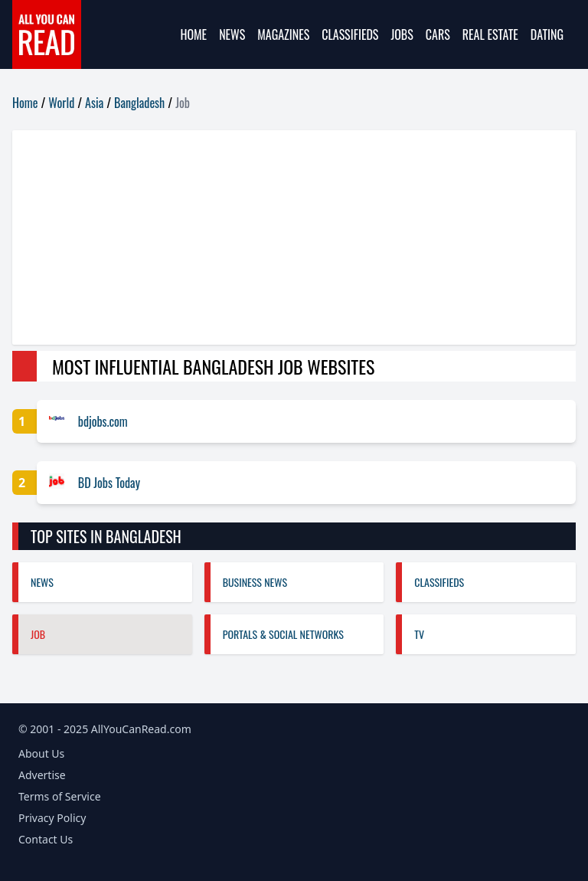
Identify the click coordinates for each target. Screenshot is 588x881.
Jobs (402, 34)
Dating (547, 34)
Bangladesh (139, 103)
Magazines (283, 34)
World (61, 103)
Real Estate (490, 34)
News (232, 34)
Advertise (42, 775)
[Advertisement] (294, 237)
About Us (41, 753)
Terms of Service (60, 796)
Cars (438, 34)
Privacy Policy (52, 818)
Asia (94, 103)
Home (193, 34)
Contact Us (46, 839)
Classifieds (350, 34)
